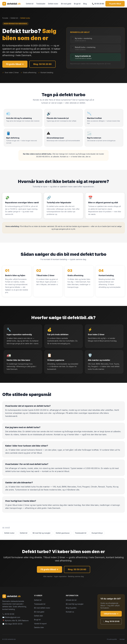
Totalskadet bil (81, 533)
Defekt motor (53, 4)
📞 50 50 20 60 (98, 4)
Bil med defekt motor (42, 608)
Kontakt (122, 639)
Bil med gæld (66, 4)
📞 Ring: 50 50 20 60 (111, 621)
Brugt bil (77, 4)
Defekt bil (30, 4)
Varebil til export (40, 624)
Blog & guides (71, 608)
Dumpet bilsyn (97, 533)
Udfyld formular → (111, 614)
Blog (85, 4)
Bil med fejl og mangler (42, 533)
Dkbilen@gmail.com (12, 617)
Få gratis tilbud (115, 4)
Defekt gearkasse (63, 533)
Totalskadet (41, 4)
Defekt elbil (38, 616)
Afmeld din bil (71, 600)
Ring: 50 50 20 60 (42, 64)
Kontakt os (70, 612)
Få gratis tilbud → (15, 64)
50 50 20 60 (10, 614)
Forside (5, 18)
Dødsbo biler (39, 627)
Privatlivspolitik (112, 639)
